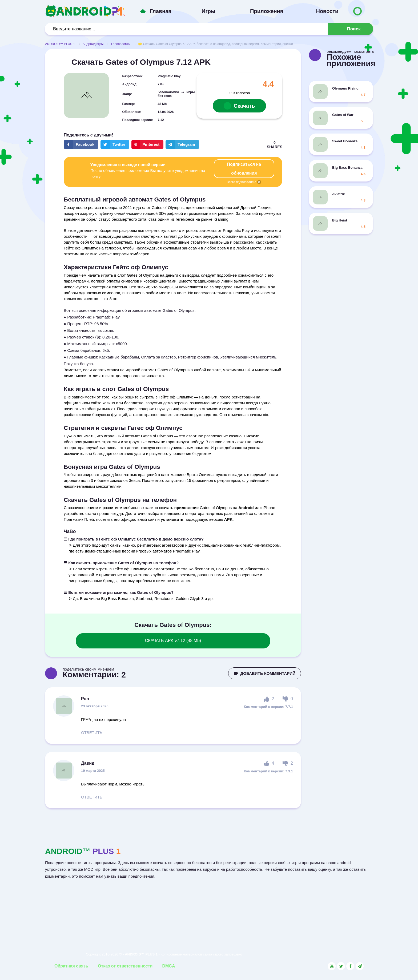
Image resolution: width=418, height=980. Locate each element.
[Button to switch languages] (357, 11)
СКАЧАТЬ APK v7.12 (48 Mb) (173, 641)
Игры (208, 11)
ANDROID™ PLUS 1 (60, 44)
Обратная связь (71, 966)
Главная (161, 11)
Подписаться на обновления (244, 169)
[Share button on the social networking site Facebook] (81, 144)
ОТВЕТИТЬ (92, 733)
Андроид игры (93, 44)
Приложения (267, 11)
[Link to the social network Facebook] (350, 966)
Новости (327, 11)
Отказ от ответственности (125, 966)
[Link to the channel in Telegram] (360, 966)
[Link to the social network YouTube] (332, 966)
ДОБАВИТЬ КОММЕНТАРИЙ (265, 673)
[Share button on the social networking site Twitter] (115, 144)
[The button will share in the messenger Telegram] (182, 144)
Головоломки (121, 44)
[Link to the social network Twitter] (341, 966)
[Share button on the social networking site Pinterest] (147, 144)
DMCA (168, 966)
